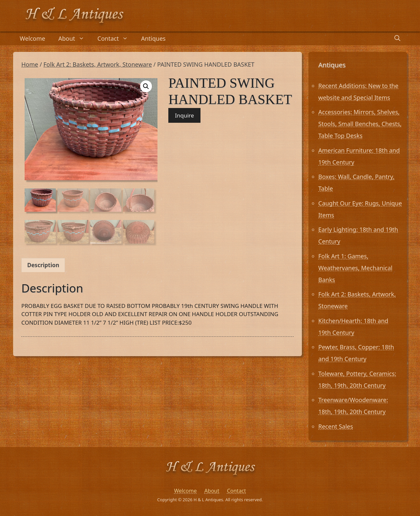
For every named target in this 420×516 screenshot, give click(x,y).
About (75, 38)
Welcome (32, 38)
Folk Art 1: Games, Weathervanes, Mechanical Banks (355, 268)
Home (30, 64)
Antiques (153, 38)
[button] (146, 86)
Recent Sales (336, 426)
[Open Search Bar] (397, 38)
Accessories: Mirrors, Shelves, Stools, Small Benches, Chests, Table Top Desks (360, 124)
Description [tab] (43, 265)
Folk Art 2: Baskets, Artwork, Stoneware (98, 64)
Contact (116, 38)
